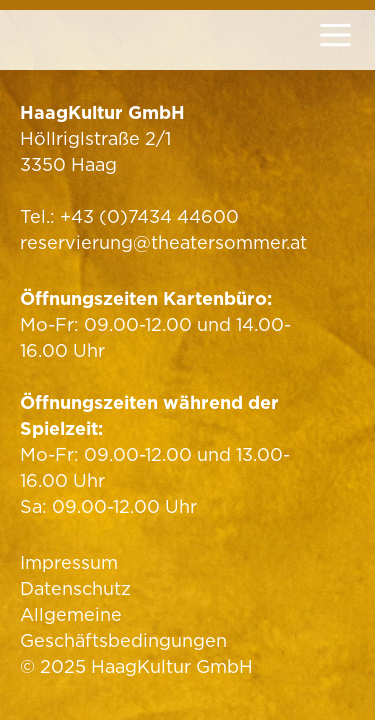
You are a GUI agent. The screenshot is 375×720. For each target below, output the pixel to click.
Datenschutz (75, 588)
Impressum (69, 562)
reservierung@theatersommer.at (163, 242)
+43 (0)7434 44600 (149, 216)
